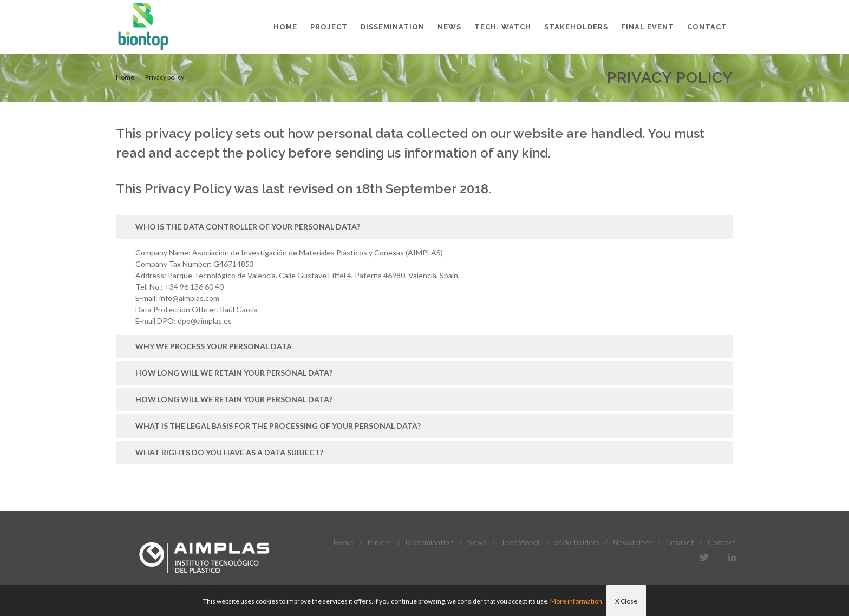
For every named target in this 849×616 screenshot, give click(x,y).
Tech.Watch (521, 542)
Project (380, 542)
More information (576, 601)
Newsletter (632, 542)
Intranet (680, 542)
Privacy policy (165, 77)
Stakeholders (577, 542)
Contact (722, 542)
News (477, 542)
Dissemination (430, 542)
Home (125, 77)
